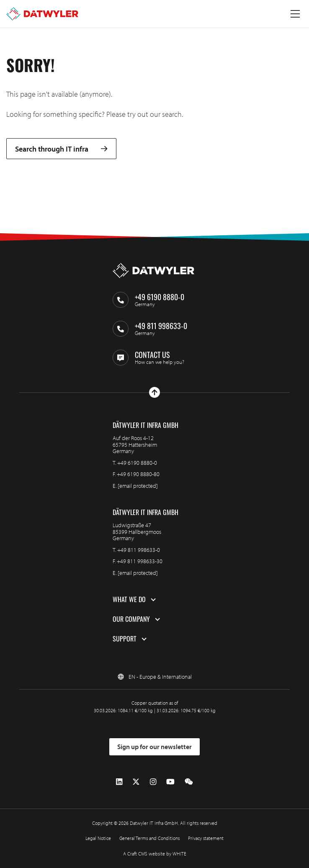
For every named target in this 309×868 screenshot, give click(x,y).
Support (125, 639)
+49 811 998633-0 (139, 550)
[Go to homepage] (42, 14)
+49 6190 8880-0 (137, 463)
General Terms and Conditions (149, 838)
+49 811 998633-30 (140, 561)
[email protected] (138, 486)
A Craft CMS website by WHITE (155, 854)
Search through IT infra (61, 149)
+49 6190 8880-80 (138, 474)
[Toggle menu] (295, 14)
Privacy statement (206, 838)
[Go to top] (154, 392)
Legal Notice (98, 838)
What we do (129, 600)
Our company (131, 619)
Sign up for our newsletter (154, 747)
